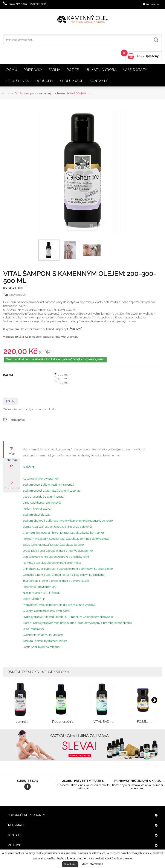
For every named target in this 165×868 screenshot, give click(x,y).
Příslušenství (12, 488)
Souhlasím (70, 864)
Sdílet (11, 401)
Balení (8, 375)
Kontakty (99, 81)
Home (5, 93)
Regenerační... (63, 722)
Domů (12, 70)
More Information (92, 864)
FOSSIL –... (145, 722)
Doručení (45, 81)
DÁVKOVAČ (75, 329)
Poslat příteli (18, 420)
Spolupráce (72, 81)
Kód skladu (10, 288)
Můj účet (15, 845)
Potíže (73, 70)
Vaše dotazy (135, 70)
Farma (55, 70)
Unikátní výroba (101, 70)
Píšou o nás (18, 81)
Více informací (12, 455)
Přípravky (33, 70)
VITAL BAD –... (104, 722)
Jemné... (22, 722)
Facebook (27, 787)
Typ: (6, 295)
